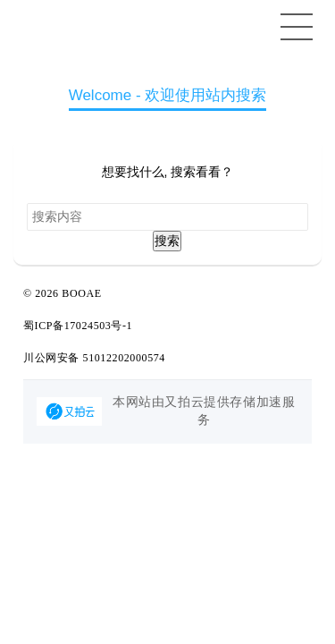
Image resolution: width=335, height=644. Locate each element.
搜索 (167, 241)
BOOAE (81, 293)
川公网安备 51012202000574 (94, 358)
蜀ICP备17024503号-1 (78, 326)
